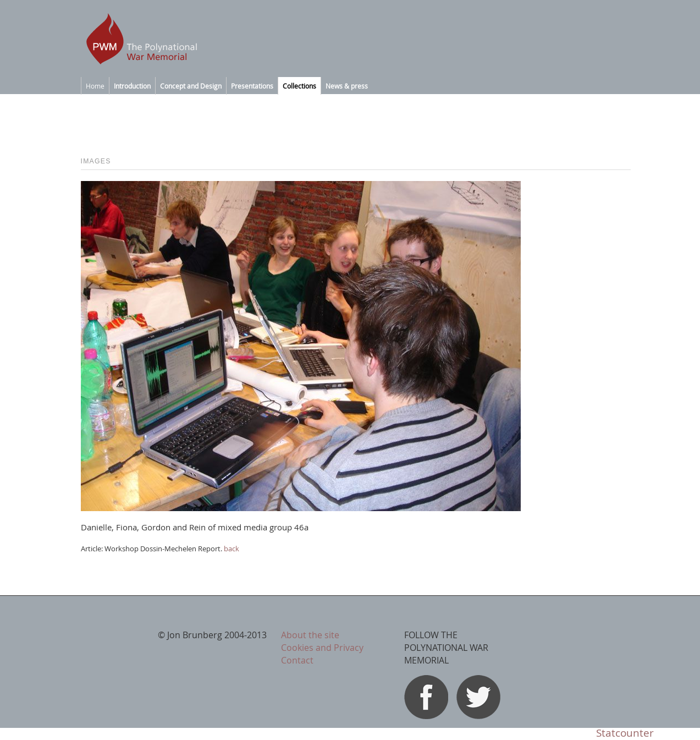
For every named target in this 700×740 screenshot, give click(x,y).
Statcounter (625, 733)
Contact (297, 660)
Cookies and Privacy (322, 648)
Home (95, 86)
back (232, 549)
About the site (310, 635)
